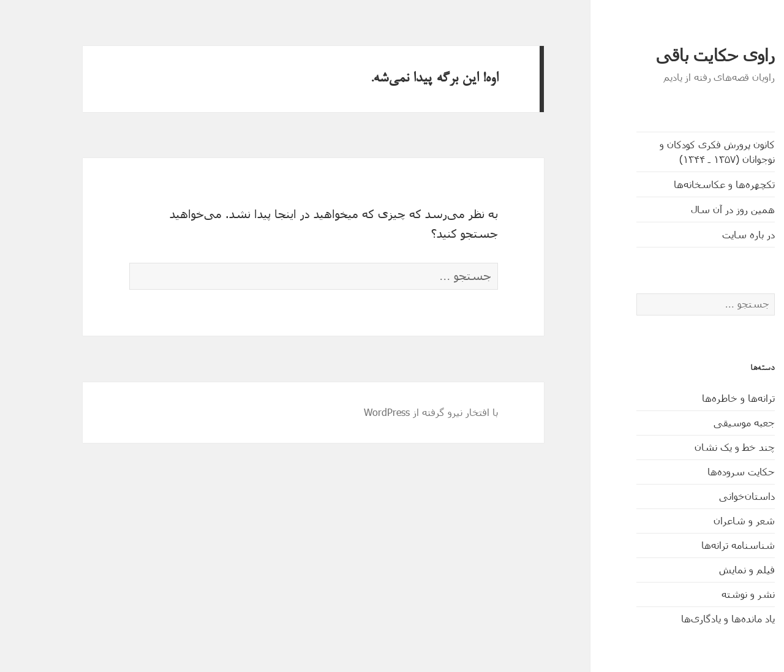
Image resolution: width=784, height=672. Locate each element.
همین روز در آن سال (696, 209)
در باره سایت (712, 234)
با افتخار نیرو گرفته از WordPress (394, 412)
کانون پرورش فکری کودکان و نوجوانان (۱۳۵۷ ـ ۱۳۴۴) (680, 152)
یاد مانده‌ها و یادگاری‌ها (691, 618)
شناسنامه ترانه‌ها (701, 545)
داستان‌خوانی (710, 496)
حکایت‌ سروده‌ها (704, 471)
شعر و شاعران (707, 520)
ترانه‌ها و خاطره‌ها (702, 398)
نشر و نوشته (711, 594)
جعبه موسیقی (707, 422)
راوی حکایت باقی (679, 56)
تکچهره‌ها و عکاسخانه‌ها (688, 184)
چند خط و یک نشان (698, 447)
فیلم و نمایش (710, 569)
